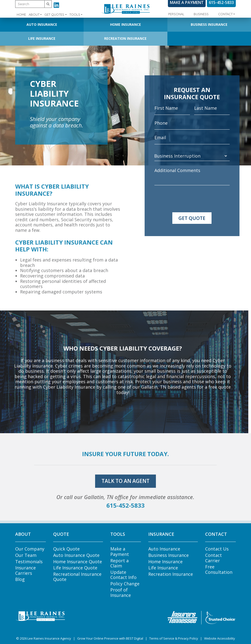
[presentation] (192, 199)
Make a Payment (120, 551)
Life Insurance (42, 38)
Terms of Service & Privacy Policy (174, 638)
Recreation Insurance (125, 38)
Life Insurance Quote (75, 568)
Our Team (26, 555)
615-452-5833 (125, 516)
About (34, 14)
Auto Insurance (42, 24)
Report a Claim (119, 563)
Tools (75, 14)
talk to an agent (125, 492)
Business (201, 14)
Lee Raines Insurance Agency (49, 638)
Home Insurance (125, 24)
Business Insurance (209, 24)
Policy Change (125, 584)
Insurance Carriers (25, 570)
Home (21, 14)
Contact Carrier (213, 558)
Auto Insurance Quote (76, 555)
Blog (20, 579)
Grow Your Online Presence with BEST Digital (110, 638)
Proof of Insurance (121, 592)
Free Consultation (219, 569)
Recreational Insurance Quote (77, 577)
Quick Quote (66, 549)
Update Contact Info (123, 575)
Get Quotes (54, 14)
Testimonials (29, 562)
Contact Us (217, 549)
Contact (225, 14)
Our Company (30, 549)
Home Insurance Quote (78, 562)
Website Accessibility (220, 638)
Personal (176, 14)
